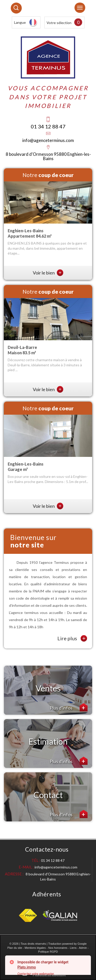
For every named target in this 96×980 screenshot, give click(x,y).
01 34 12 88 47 (48, 126)
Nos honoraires (58, 948)
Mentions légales (35, 948)
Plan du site (15, 948)
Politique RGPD (48, 952)
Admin (83, 948)
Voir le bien (48, 273)
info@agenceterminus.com (48, 140)
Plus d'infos (69, 707)
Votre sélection (59, 23)
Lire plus (72, 638)
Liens (73, 948)
